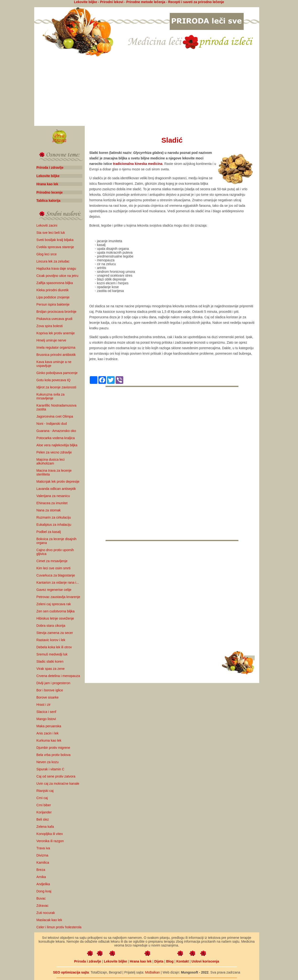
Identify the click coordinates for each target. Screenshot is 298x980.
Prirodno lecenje (50, 192)
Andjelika (43, 884)
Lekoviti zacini (47, 225)
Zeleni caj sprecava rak (54, 604)
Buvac (41, 898)
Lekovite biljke (48, 176)
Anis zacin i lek (48, 733)
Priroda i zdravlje (50, 168)
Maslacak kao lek (49, 920)
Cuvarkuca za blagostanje (56, 575)
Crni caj (42, 798)
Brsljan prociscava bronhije (56, 312)
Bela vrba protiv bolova (53, 755)
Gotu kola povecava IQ (53, 380)
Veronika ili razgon (50, 841)
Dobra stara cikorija (51, 626)
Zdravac (42, 906)
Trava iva (43, 848)
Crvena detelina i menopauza (58, 676)
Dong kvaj (44, 891)
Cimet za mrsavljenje (52, 561)
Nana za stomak (48, 510)
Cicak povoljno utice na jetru (57, 276)
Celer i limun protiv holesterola (59, 927)
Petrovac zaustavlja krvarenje (58, 597)
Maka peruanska (49, 726)
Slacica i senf (46, 712)
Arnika (41, 877)
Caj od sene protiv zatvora (56, 776)
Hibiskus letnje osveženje (55, 618)
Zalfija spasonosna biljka (55, 283)
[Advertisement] (147, 92)
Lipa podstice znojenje (53, 297)
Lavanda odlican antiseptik (56, 489)
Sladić (172, 140)
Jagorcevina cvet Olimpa (55, 416)
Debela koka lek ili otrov (54, 647)
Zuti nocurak (46, 913)
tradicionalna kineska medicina (138, 164)
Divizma (42, 855)
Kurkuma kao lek (49, 740)
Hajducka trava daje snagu (56, 269)
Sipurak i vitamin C (50, 769)
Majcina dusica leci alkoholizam (51, 461)
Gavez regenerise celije (54, 590)
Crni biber (44, 805)
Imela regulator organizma (56, 347)
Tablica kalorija (48, 201)
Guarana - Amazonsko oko (56, 431)
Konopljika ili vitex (50, 834)
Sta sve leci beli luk (51, 233)
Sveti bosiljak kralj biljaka (55, 240)
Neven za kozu (48, 762)
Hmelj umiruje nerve (51, 340)
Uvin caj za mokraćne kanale (58, 784)
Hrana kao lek (47, 184)
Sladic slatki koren (50, 661)
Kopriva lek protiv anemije (56, 333)
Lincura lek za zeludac (53, 261)
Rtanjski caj (45, 791)
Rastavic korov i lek (51, 640)
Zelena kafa (45, 827)
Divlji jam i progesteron (53, 683)
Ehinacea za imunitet (52, 503)
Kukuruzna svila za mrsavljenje (51, 396)
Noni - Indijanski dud (52, 424)
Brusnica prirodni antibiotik (56, 355)
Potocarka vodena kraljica (56, 438)
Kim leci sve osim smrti (53, 568)
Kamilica (43, 862)
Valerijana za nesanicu (53, 496)
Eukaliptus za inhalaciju (54, 525)
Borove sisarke (48, 697)
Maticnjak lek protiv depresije (58, 482)
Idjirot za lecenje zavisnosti (56, 387)
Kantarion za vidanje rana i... (58, 582)
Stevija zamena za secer (55, 633)
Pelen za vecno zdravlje (54, 452)
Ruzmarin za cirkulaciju (54, 517)
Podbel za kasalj (49, 532)
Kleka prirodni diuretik (53, 290)
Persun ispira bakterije (53, 304)
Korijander (44, 812)
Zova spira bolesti (50, 326)
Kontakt (183, 961)
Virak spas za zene (51, 669)
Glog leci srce (47, 254)
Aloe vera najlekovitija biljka (57, 445)
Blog (170, 961)
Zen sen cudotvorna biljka (56, 611)
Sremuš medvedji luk (52, 654)
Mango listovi (46, 719)
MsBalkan (152, 972)
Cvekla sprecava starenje (55, 247)
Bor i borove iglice (50, 690)
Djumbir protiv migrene (53, 748)
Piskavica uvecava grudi (54, 319)
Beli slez (43, 819)
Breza (41, 870)
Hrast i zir (43, 705)
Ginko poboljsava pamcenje (57, 373)
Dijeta (159, 961)
